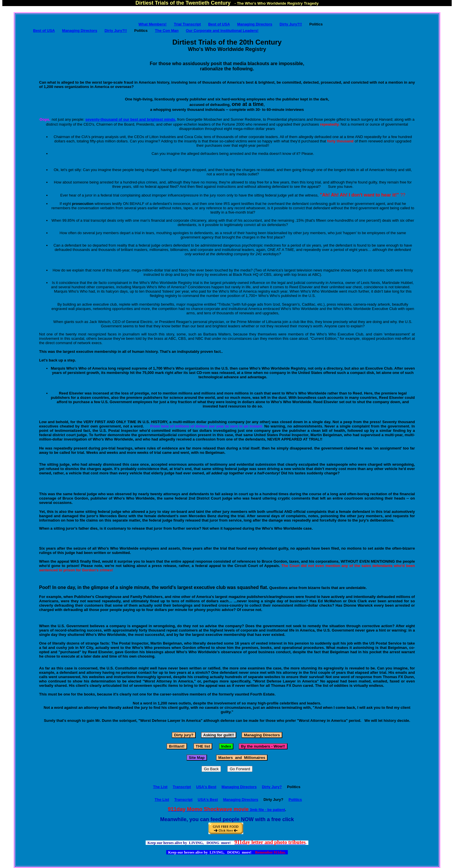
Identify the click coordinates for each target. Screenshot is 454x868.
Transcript (182, 787)
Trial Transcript (187, 24)
